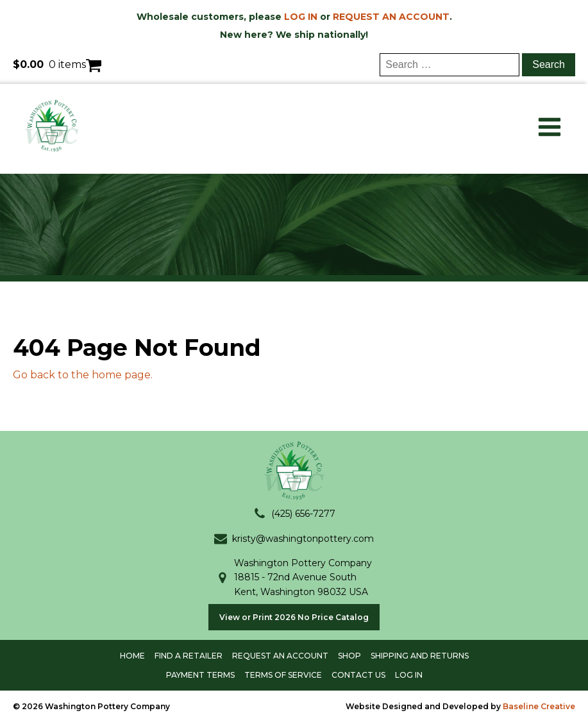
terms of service (283, 675)
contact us (358, 675)
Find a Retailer (189, 656)
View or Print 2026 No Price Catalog (294, 617)
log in (409, 675)
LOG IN (301, 17)
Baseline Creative (539, 706)
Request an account (280, 656)
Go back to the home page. (83, 375)
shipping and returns (420, 656)
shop (349, 656)
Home (132, 656)
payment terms (200, 675)
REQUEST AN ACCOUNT (391, 17)
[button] (294, 514)
